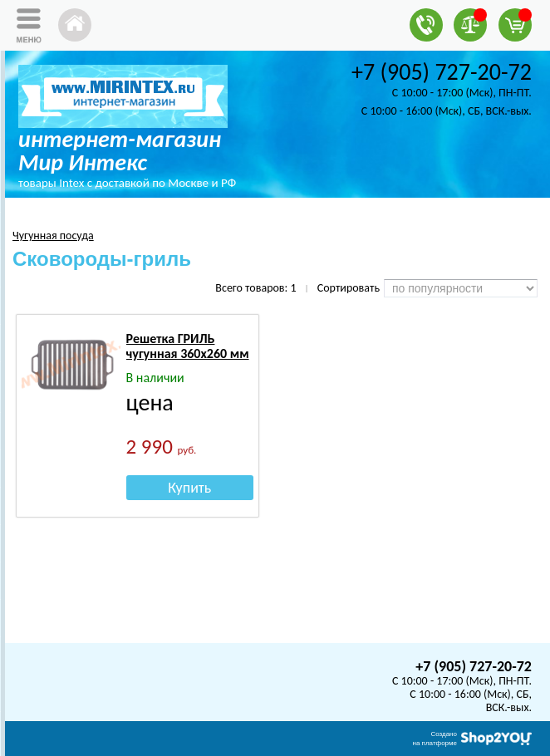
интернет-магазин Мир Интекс (120, 151)
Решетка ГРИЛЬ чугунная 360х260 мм (188, 346)
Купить (189, 488)
